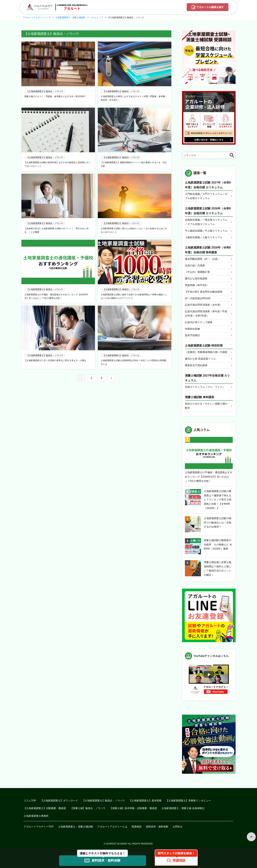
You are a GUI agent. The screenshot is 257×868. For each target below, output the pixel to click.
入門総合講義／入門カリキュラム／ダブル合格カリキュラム (206, 196)
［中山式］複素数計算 (197, 272)
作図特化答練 (192, 329)
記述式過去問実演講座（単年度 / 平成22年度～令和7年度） (206, 313)
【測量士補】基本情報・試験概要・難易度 (133, 808)
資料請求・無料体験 (157, 827)
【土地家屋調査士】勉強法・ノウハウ (104, 801)
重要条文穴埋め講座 (196, 365)
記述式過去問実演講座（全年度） (204, 305)
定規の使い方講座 (195, 265)
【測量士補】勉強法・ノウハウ (88, 808)
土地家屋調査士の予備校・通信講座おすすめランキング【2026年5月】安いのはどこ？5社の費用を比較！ (209, 477)
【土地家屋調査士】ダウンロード (59, 801)
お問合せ (178, 827)
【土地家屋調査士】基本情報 (145, 801)
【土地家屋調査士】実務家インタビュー (188, 801)
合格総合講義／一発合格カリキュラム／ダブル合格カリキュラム (206, 222)
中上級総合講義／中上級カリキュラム (206, 231)
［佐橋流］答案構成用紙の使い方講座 (206, 352)
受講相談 (137, 827)
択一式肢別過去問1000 (198, 298)
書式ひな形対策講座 (196, 279)
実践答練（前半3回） (197, 285)
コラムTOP (30, 801)
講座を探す (210, 7)
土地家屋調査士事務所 (36, 816)
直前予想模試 (192, 335)
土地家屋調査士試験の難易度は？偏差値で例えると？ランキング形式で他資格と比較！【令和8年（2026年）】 (218, 500)
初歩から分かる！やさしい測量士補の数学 (206, 406)
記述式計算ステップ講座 (199, 322)
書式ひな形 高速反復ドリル (200, 359)
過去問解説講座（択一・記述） (202, 259)
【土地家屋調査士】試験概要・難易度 (45, 808)
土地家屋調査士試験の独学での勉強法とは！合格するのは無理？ (218, 523)
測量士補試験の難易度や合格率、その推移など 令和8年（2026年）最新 (218, 545)
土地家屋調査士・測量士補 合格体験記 (183, 808)
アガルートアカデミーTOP (39, 827)
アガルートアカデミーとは (112, 827)
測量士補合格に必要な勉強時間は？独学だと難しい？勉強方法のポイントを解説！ (218, 569)
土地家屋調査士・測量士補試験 (75, 827)
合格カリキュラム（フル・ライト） (205, 387)
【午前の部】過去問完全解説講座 (204, 292)
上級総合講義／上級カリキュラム (204, 237)
